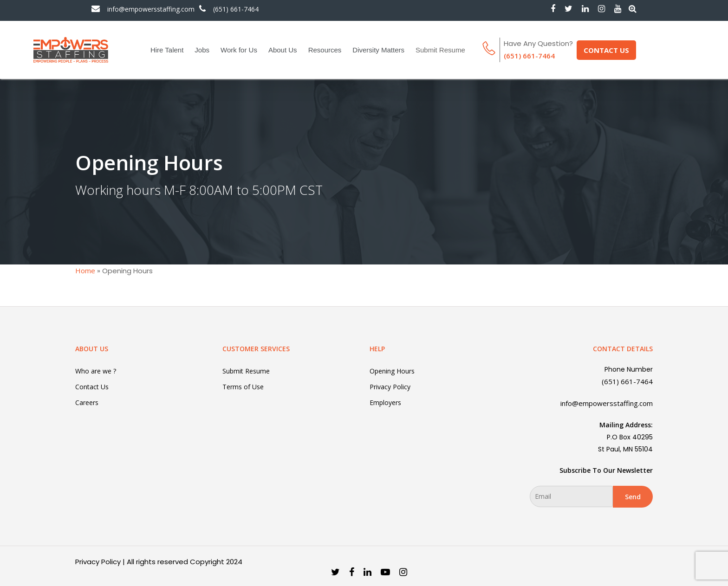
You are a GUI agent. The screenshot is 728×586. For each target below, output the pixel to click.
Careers (87, 402)
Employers (385, 402)
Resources (325, 50)
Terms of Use (243, 387)
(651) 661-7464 (236, 10)
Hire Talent (167, 50)
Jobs (202, 50)
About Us (283, 50)
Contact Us (92, 387)
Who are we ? (96, 371)
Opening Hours (392, 371)
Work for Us (239, 50)
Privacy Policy (390, 387)
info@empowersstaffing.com (151, 10)
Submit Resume (440, 50)
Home (85, 270)
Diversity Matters (378, 50)
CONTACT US (606, 50)
